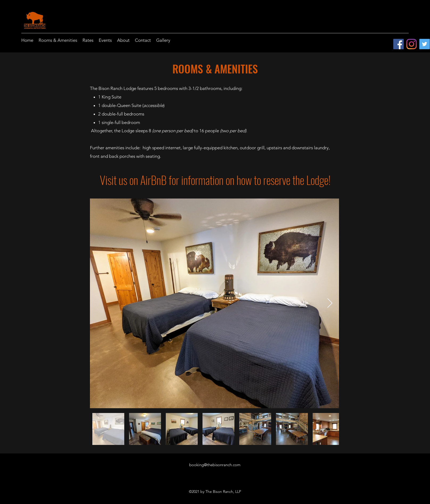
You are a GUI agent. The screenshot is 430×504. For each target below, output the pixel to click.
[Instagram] (412, 44)
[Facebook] (398, 44)
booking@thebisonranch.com (215, 465)
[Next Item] (330, 303)
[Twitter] (425, 44)
